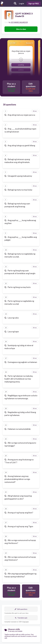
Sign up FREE (34, 3)
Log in (22, 3)
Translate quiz (21, 618)
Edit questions (21, 609)
